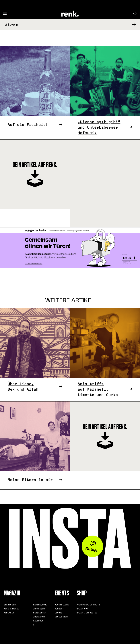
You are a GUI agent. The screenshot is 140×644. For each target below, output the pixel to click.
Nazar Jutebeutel (87, 613)
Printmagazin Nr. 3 (88, 605)
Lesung (59, 613)
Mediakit (9, 613)
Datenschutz (40, 605)
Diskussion (61, 617)
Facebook (38, 621)
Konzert (59, 609)
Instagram (39, 617)
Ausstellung (62, 605)
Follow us (92, 547)
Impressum (39, 609)
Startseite (10, 605)
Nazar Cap (82, 609)
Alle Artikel (11, 609)
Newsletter (40, 613)
